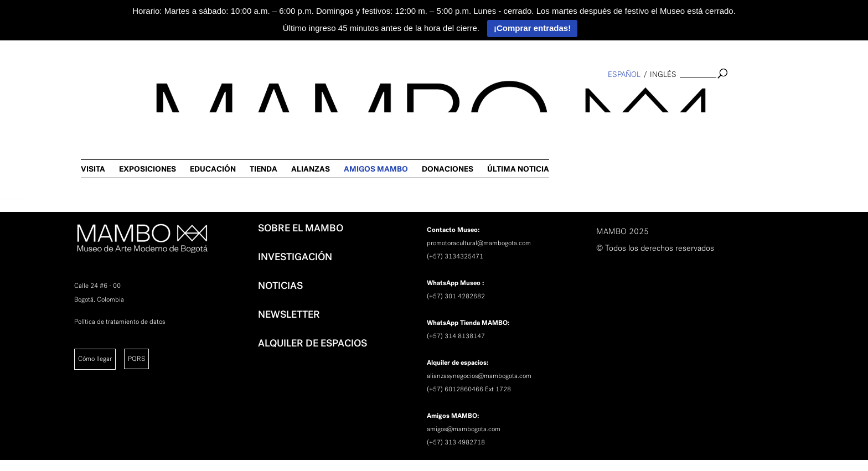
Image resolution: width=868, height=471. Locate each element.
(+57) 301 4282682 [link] (456, 296)
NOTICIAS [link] (280, 286)
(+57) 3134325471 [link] (455, 256)
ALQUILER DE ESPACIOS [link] (312, 343)
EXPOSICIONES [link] (392, 97)
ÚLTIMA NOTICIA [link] (763, 97)
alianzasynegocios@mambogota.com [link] (479, 376)
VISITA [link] (338, 97)
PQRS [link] (136, 359)
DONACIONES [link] (692, 97)
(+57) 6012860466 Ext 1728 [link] (469, 389)
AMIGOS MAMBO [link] (621, 97)
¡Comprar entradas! (532, 28)
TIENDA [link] (508, 97)
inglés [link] (663, 74)
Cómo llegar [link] (95, 359)
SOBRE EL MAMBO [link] (301, 228)
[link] (14, 180)
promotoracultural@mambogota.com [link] (479, 243)
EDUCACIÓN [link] (458, 97)
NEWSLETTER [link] (289, 314)
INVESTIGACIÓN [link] (295, 257)
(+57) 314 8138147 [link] (456, 336)
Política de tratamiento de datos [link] (120, 322)
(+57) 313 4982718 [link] (456, 442)
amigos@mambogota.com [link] (464, 429)
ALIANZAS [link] (555, 97)
